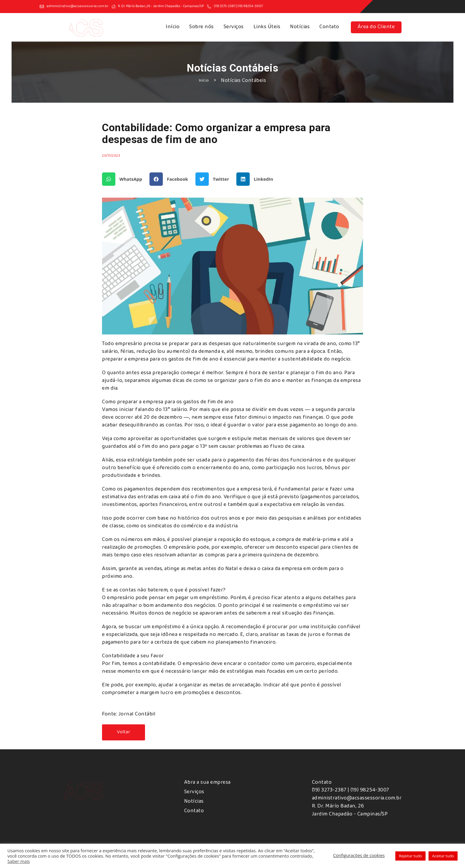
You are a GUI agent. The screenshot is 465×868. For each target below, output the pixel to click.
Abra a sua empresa (207, 783)
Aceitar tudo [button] (443, 856)
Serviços (234, 27)
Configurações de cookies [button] (359, 855)
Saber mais (19, 861)
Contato (329, 27)
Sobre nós (202, 27)
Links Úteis (267, 27)
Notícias (300, 27)
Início (173, 27)
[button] (124, 179)
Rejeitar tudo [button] (410, 856)
